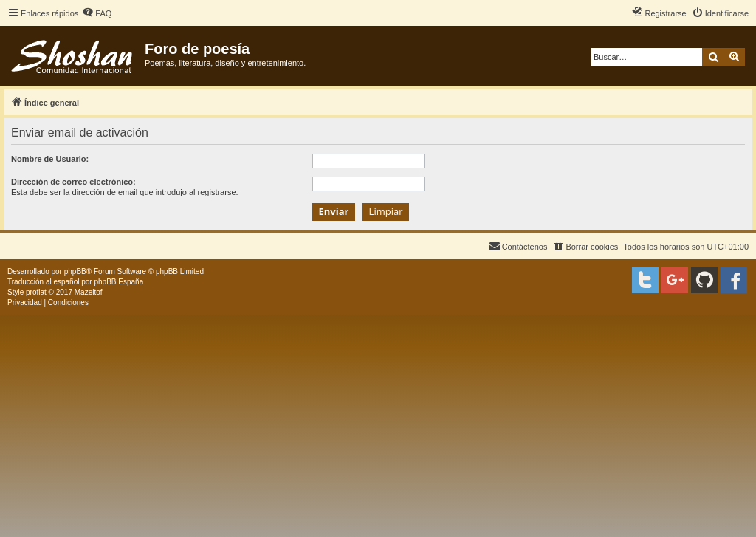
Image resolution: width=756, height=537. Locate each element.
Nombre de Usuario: (50, 159)
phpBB (75, 271)
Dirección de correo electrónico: (73, 182)
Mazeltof (89, 292)
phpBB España (118, 282)
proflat (36, 292)
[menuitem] (97, 13)
